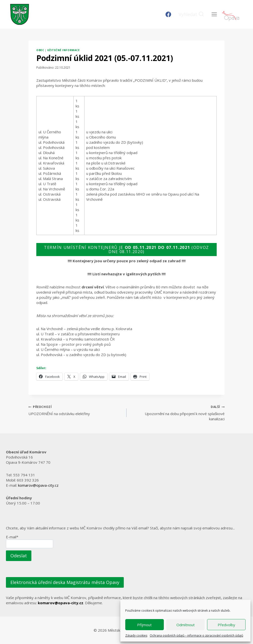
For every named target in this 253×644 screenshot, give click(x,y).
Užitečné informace (63, 50)
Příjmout (144, 625)
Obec (40, 50)
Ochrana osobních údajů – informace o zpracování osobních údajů (196, 635)
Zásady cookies (136, 635)
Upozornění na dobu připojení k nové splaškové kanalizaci (177, 413)
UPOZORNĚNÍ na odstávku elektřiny (76, 410)
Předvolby (226, 625)
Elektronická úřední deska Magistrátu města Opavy (65, 582)
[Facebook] (168, 14)
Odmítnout (186, 625)
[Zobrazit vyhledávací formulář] (191, 14)
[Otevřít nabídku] (214, 14)
